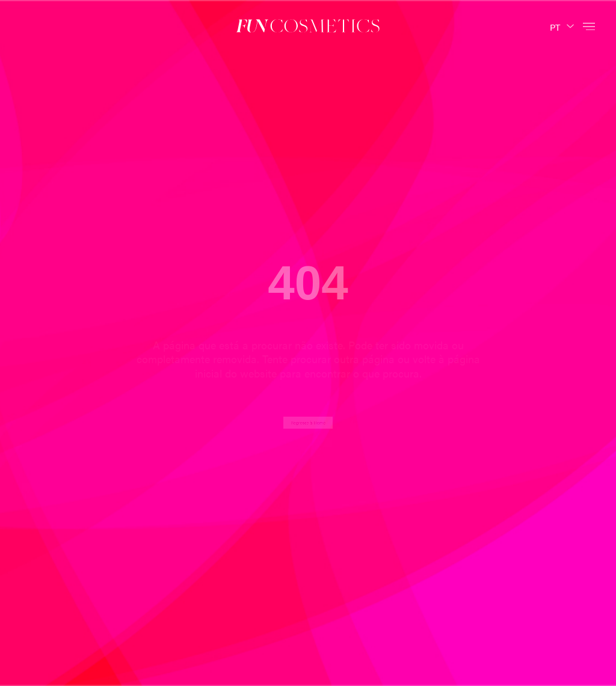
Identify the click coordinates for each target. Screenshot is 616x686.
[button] (589, 26)
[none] (562, 26)
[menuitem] (562, 26)
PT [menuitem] (555, 26)
